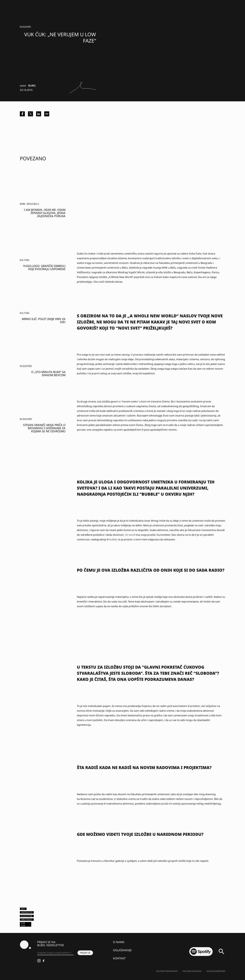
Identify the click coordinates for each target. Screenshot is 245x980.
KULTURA (25, 260)
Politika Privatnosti (167, 971)
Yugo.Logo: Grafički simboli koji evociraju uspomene (44, 267)
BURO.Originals (29, 204)
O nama (119, 942)
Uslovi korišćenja (216, 971)
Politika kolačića (192, 971)
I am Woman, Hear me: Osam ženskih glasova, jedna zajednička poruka (45, 213)
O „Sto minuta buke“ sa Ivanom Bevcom (48, 373)
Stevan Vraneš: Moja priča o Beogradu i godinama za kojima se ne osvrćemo (44, 428)
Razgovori (25, 27)
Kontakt (119, 958)
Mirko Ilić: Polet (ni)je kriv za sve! (44, 320)
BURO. (32, 86)
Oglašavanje (122, 950)
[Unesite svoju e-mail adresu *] (55, 953)
